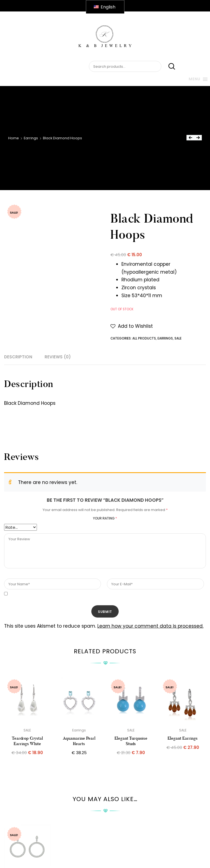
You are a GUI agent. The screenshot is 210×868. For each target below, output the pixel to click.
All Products (144, 338)
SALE (178, 338)
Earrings (31, 138)
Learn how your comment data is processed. (150, 626)
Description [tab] (18, 357)
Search (169, 67)
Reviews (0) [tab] (58, 357)
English (105, 7)
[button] (132, 326)
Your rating (105, 518)
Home (14, 138)
